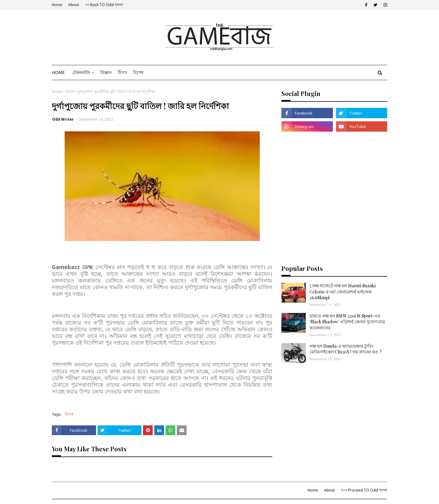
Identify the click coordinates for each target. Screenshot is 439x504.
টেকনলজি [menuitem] (81, 72)
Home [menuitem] (58, 72)
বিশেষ (70, 92)
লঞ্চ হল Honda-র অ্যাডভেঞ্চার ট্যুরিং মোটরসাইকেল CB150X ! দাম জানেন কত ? (346, 349)
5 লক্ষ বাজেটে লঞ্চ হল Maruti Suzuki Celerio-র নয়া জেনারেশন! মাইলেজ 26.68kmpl (343, 292)
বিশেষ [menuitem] (138, 72)
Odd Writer (63, 119)
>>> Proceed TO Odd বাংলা (364, 490)
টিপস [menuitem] (122, 72)
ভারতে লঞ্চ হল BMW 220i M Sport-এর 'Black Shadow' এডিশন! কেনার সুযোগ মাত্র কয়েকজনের (347, 322)
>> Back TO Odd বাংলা (104, 5)
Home (57, 5)
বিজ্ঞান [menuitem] (106, 72)
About (74, 5)
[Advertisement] (334, 183)
